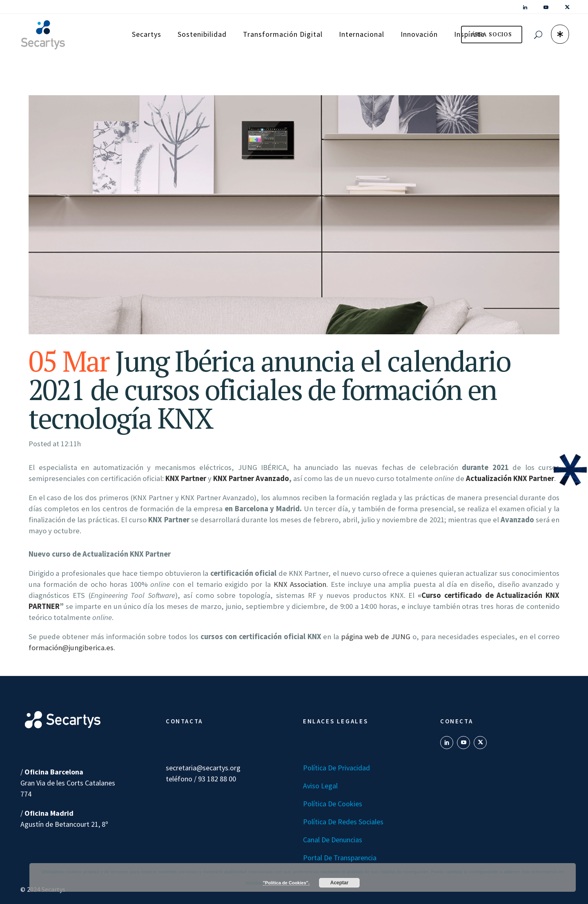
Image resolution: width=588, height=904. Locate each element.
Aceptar (340, 883)
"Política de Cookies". (286, 883)
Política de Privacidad (336, 768)
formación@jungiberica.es (71, 648)
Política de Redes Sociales (343, 822)
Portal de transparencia (340, 858)
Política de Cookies (333, 804)
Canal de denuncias (333, 840)
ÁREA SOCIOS (492, 34)
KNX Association (300, 584)
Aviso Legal (320, 786)
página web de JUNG (376, 637)
